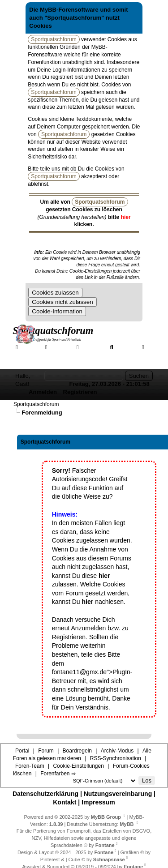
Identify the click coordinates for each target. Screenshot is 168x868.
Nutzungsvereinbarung (118, 794)
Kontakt (65, 802)
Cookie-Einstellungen (78, 766)
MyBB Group (106, 817)
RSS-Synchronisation (116, 758)
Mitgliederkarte (36, 355)
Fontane (105, 845)
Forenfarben (35, 363)
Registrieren (80, 392)
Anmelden (43, 392)
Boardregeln (77, 751)
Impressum (98, 802)
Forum (60, 347)
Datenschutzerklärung (45, 794)
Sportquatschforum (36, 404)
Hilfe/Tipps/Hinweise (96, 355)
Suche (125, 347)
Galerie (92, 347)
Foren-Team (30, 766)
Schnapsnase (109, 859)
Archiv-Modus (117, 751)
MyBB (127, 824)
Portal (29, 347)
